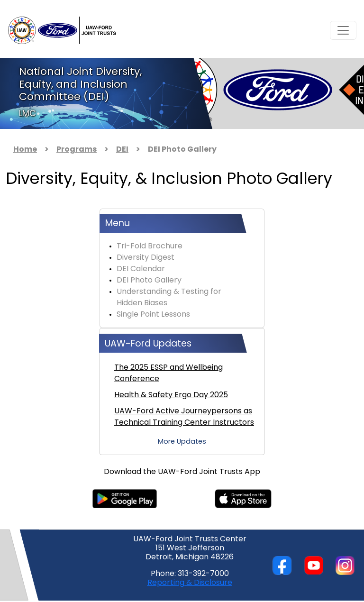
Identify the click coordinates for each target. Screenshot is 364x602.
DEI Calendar (141, 269)
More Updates (182, 442)
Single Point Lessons (153, 315)
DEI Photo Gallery (149, 281)
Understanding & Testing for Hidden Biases (169, 298)
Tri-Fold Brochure (150, 246)
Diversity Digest (146, 258)
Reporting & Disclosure (190, 583)
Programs (77, 150)
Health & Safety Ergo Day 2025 (171, 395)
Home (25, 150)
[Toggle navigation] (343, 30)
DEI (122, 150)
